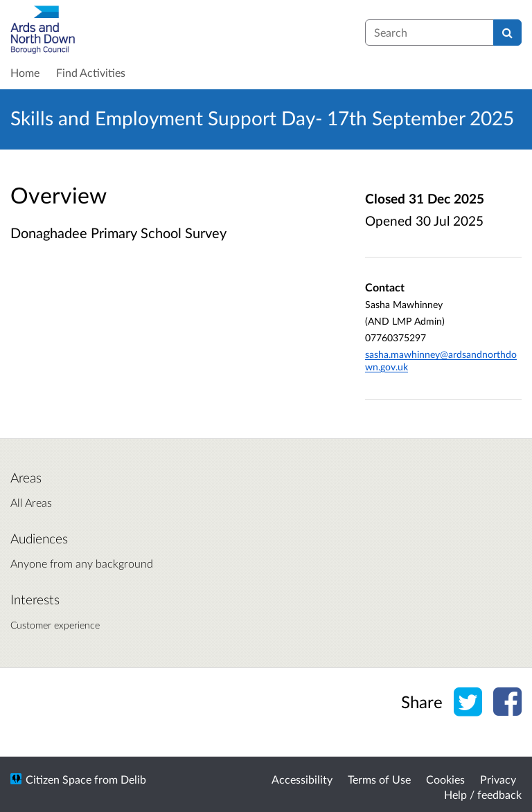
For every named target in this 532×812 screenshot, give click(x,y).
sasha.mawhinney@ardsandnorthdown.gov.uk (441, 360)
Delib (133, 779)
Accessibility (302, 779)
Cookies (445, 779)
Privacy (498, 779)
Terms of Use (379, 779)
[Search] (507, 33)
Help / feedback (483, 794)
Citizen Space (59, 779)
